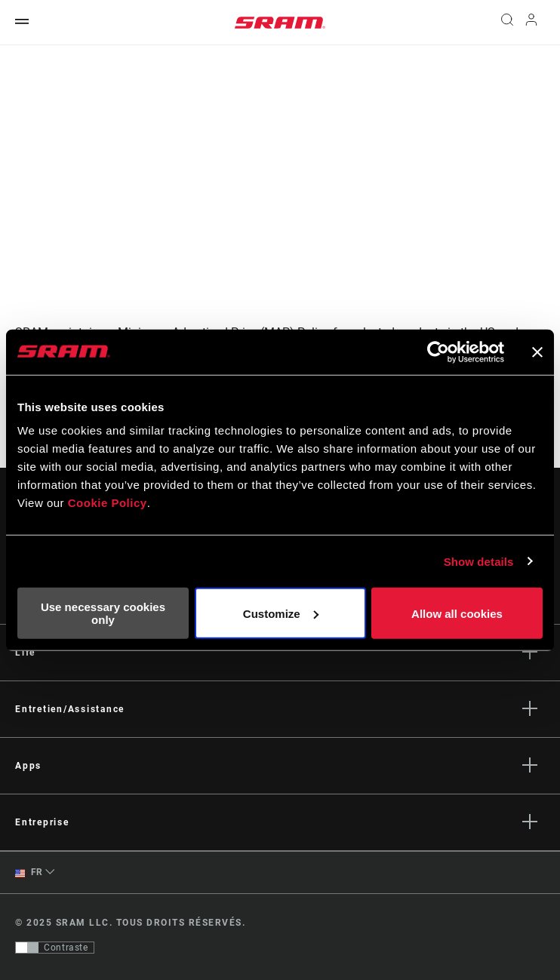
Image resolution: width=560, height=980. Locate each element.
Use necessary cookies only (103, 613)
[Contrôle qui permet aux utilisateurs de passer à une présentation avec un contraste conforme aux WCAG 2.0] (55, 948)
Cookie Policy (108, 503)
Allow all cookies (457, 613)
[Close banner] (537, 352)
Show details (479, 561)
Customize (281, 613)
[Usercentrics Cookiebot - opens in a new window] (438, 352)
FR (29, 872)
